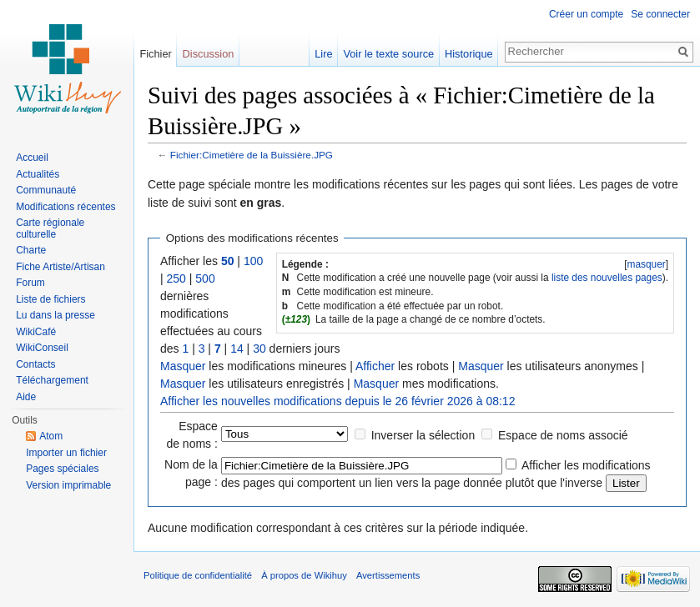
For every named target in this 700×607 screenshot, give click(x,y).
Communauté (46, 190)
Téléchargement (52, 380)
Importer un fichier (66, 453)
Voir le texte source (388, 54)
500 (205, 278)
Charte (31, 250)
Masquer (183, 366)
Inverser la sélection (423, 435)
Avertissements (388, 575)
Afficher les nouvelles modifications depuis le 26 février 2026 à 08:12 (337, 401)
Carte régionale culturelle (50, 228)
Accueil (32, 158)
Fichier (155, 54)
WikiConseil (42, 348)
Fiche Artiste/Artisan (60, 267)
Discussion (209, 54)
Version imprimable (68, 485)
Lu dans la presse (55, 315)
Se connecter (660, 14)
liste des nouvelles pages (607, 278)
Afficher (375, 366)
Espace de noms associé (563, 435)
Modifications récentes (65, 207)
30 (259, 349)
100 (253, 261)
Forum (30, 283)
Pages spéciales (62, 469)
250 (176, 278)
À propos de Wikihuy (304, 575)
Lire (323, 54)
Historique (469, 54)
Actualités (38, 174)
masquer (646, 264)
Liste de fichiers (50, 299)
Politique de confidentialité (198, 575)
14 (237, 349)
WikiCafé (36, 332)
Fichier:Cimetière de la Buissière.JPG (252, 155)
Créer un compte (586, 14)
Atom (51, 436)
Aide (26, 397)
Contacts (35, 364)
